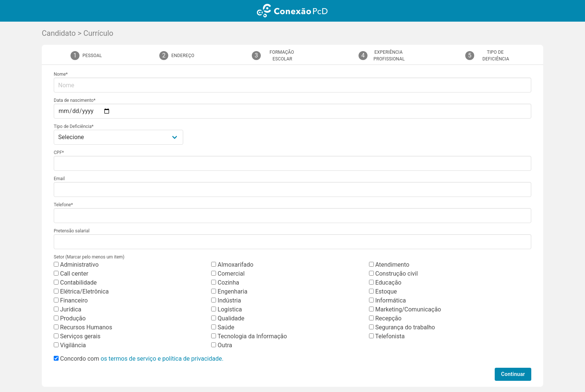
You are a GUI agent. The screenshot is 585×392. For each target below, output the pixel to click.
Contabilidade (75, 283)
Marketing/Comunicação (405, 309)
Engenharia (229, 291)
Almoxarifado (232, 265)
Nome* (61, 74)
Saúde (223, 327)
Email (59, 179)
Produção (70, 318)
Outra (222, 345)
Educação (385, 283)
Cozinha (225, 283)
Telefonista (387, 336)
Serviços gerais (77, 336)
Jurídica (68, 309)
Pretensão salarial (72, 231)
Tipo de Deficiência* (74, 126)
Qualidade (228, 318)
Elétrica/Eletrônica (81, 291)
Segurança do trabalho (402, 327)
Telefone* (63, 205)
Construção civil (393, 274)
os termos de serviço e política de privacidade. (162, 359)
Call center (71, 274)
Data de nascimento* (75, 100)
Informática (387, 300)
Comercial (228, 274)
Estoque (383, 291)
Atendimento (389, 265)
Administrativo (76, 265)
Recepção (385, 318)
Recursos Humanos (83, 327)
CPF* (59, 153)
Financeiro (71, 300)
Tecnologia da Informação (249, 336)
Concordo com (139, 359)
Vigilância (70, 345)
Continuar (513, 374)
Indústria (226, 300)
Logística (226, 309)
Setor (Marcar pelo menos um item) (89, 257)
